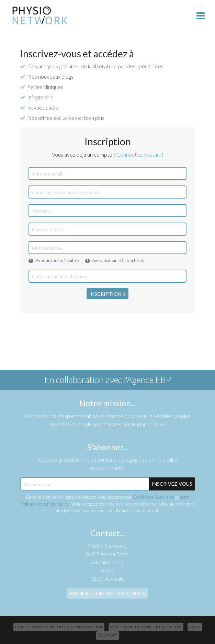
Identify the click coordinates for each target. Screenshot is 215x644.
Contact (108, 635)
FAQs (195, 627)
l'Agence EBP (147, 380)
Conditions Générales (154, 497)
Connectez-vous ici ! (140, 154)
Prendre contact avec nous (107, 593)
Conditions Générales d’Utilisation (59, 627)
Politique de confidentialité (146, 627)
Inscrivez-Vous (172, 484)
